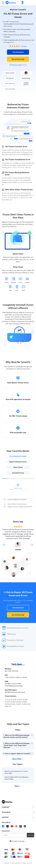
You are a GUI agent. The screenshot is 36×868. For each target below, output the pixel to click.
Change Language (18, 841)
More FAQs (17, 759)
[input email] (14, 835)
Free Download (18, 52)
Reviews (24, 46)
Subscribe (31, 835)
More (17, 786)
